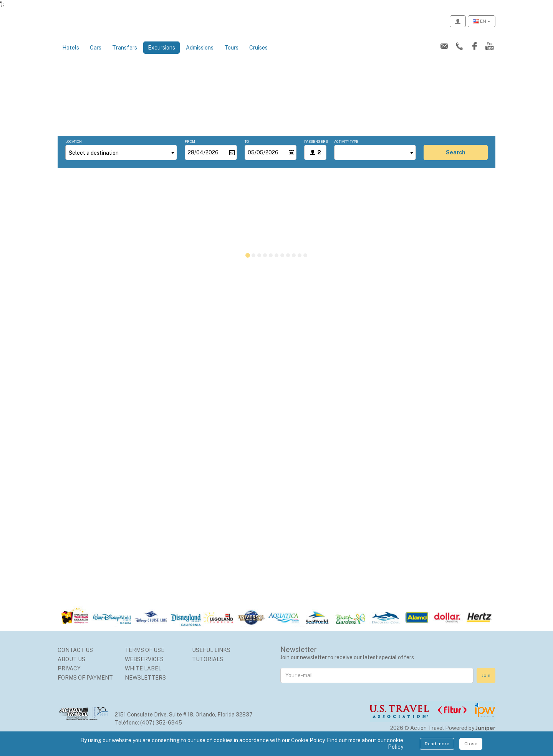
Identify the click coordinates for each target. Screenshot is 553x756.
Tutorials (208, 668)
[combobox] (121, 161)
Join (486, 684)
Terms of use (145, 658)
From (190, 150)
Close (471, 744)
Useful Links (211, 658)
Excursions (164, 55)
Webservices (144, 668)
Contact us (75, 658)
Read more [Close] (437, 744)
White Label (143, 677)
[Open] (232, 161)
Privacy (69, 677)
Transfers (125, 56)
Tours (231, 56)
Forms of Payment (85, 686)
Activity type (346, 150)
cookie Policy (395, 744)
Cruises (258, 56)
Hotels (71, 56)
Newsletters (145, 686)
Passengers (315, 150)
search (456, 161)
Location (74, 150)
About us (71, 668)
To (247, 150)
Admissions (200, 56)
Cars (96, 56)
